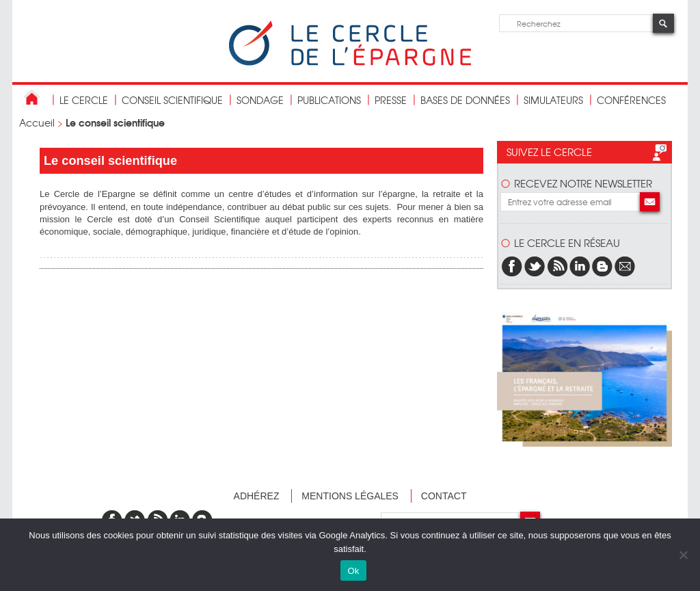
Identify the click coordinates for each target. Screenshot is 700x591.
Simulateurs (553, 100)
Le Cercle (84, 100)
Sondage (260, 100)
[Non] (683, 555)
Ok (353, 571)
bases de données (465, 100)
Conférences (631, 100)
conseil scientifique (172, 100)
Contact (444, 496)
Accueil (37, 122)
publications (329, 100)
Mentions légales (350, 496)
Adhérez (257, 496)
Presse (391, 100)
